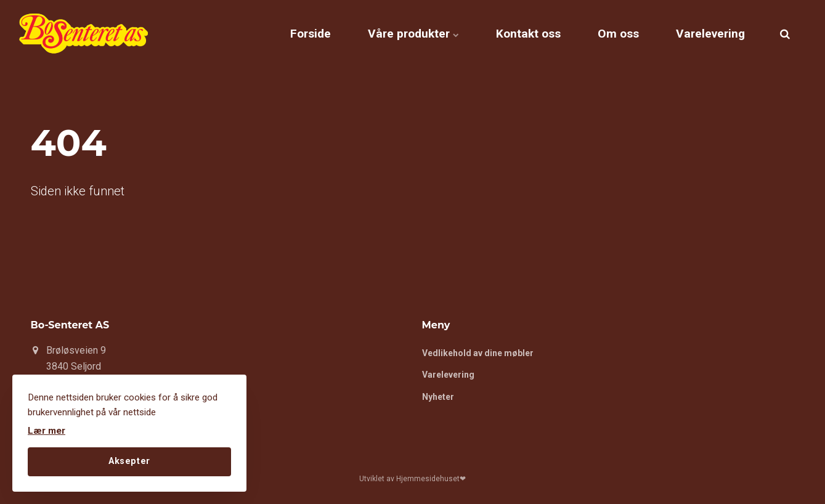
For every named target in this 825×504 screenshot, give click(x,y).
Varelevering (710, 34)
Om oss (618, 34)
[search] (785, 34)
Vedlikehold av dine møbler (478, 353)
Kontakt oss (528, 34)
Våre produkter (413, 34)
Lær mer (47, 431)
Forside (311, 34)
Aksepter (129, 461)
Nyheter (438, 397)
